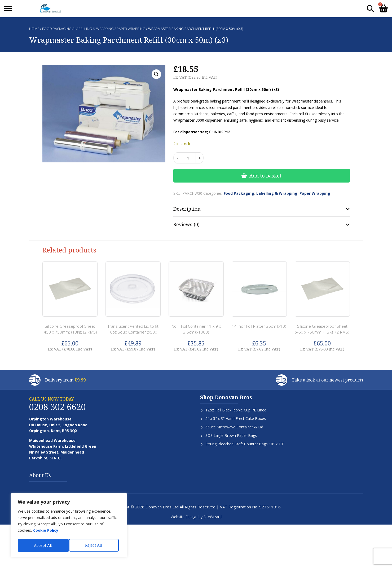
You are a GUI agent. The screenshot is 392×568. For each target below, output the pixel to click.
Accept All (95, 545)
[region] (69, 526)
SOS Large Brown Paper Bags (231, 435)
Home (34, 29)
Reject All (43, 545)
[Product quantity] (188, 158)
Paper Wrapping (131, 29)
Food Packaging (57, 29)
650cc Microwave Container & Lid (234, 427)
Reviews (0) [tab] (186, 224)
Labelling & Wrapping (94, 29)
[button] (156, 74)
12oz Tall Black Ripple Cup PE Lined (236, 410)
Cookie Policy (46, 532)
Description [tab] (187, 209)
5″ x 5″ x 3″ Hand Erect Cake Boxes (236, 418)
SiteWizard (213, 517)
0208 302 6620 (58, 407)
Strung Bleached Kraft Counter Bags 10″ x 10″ (245, 444)
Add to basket (265, 176)
